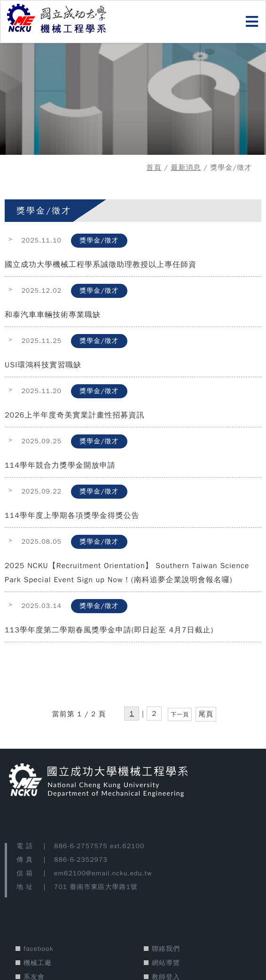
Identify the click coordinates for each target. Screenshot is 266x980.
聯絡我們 (166, 949)
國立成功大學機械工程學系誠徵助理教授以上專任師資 (101, 265)
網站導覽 (166, 963)
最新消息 (186, 167)
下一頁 (180, 714)
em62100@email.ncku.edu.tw (103, 873)
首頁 (154, 167)
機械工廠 (38, 963)
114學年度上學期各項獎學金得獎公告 (72, 516)
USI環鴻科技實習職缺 (43, 365)
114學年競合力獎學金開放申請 (60, 465)
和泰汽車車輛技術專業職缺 (53, 315)
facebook (39, 949)
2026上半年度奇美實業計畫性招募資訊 (74, 415)
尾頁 (206, 714)
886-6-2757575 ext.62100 (99, 846)
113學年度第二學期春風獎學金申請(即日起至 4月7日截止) (109, 630)
